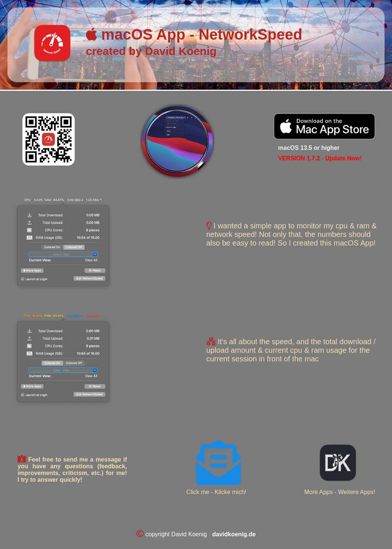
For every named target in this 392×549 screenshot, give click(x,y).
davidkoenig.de (234, 534)
